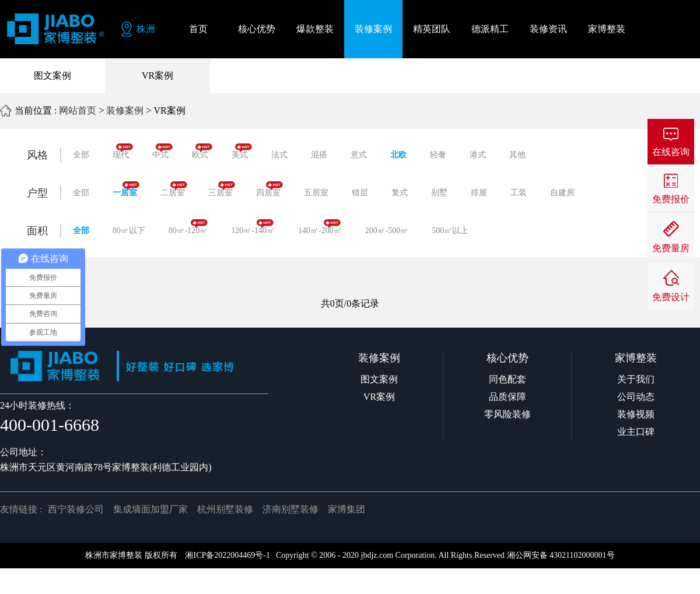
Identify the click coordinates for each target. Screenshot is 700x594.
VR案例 (157, 75)
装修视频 (636, 414)
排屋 (479, 193)
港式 (478, 155)
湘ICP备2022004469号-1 (227, 555)
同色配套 (508, 379)
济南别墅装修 (290, 509)
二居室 (174, 189)
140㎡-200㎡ (320, 227)
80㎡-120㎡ (188, 227)
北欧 (398, 155)
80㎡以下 (129, 231)
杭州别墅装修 (225, 509)
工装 (519, 193)
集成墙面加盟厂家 (150, 509)
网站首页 (78, 110)
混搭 (319, 155)
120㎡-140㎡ (253, 227)
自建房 (562, 193)
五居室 (316, 193)
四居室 (269, 189)
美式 (242, 151)
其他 (517, 155)
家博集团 (346, 509)
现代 (123, 151)
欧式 (202, 151)
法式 (279, 155)
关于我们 (636, 379)
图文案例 (52, 75)
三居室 (222, 189)
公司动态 (636, 397)
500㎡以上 (450, 231)
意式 (359, 155)
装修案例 (125, 110)
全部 (81, 155)
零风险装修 (508, 414)
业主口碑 (636, 432)
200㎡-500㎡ (387, 231)
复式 (400, 193)
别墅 (439, 193)
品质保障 (508, 397)
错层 (360, 193)
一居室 (126, 189)
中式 (162, 151)
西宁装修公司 (76, 509)
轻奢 (438, 155)
